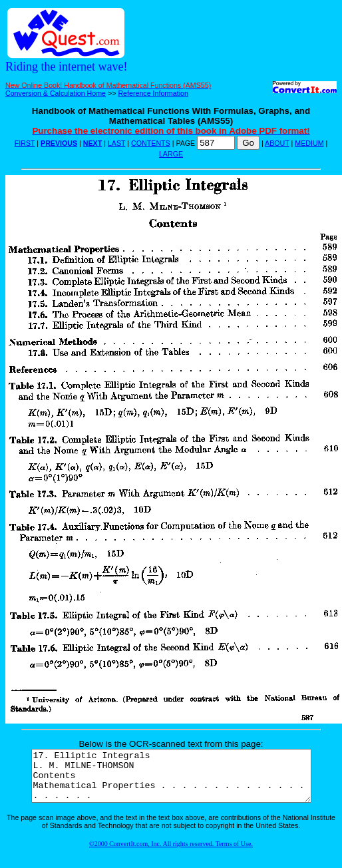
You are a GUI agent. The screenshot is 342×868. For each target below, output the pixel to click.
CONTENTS (151, 143)
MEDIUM (309, 143)
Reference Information (153, 93)
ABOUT (277, 143)
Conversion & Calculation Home (56, 93)
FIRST (25, 143)
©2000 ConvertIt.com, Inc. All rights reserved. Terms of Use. (171, 854)
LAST (116, 143)
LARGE (171, 154)
